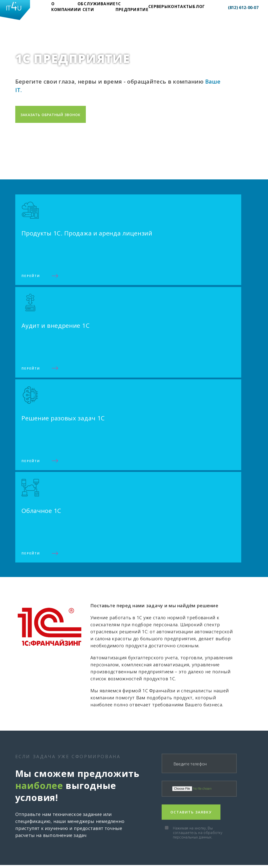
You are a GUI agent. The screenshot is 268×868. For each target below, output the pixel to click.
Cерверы (141, 8)
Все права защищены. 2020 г (43, 864)
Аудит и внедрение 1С (155, 817)
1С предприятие (120, 8)
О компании (64, 8)
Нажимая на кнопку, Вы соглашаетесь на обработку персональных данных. (198, 570)
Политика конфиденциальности (210, 864)
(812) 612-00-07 (236, 9)
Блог (175, 8)
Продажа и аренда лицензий (162, 809)
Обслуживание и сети (91, 8)
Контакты (160, 8)
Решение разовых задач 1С (161, 824)
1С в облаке (146, 832)
